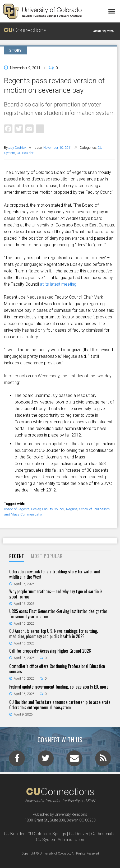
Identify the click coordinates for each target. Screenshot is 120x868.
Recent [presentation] (17, 556)
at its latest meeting (58, 284)
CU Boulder (25, 153)
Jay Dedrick (17, 148)
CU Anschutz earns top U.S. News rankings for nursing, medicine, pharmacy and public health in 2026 (54, 634)
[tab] (17, 556)
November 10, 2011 (58, 148)
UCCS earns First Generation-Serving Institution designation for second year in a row (58, 614)
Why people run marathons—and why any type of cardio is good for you (56, 594)
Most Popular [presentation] (47, 556)
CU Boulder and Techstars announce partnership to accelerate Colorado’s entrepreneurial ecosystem (60, 705)
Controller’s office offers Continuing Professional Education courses (57, 669)
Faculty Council (53, 509)
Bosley (36, 509)
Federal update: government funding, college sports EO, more (59, 687)
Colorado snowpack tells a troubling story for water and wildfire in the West (55, 574)
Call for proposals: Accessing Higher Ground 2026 (50, 651)
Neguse (72, 509)
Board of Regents (17, 509)
